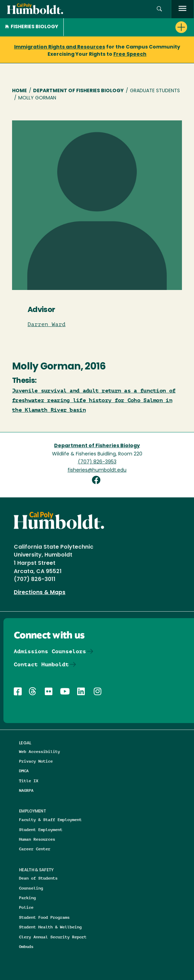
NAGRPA (26, 790)
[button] (159, 9)
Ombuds (26, 946)
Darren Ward (47, 324)
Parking (27, 898)
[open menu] (182, 9)
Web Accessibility (39, 751)
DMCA (24, 771)
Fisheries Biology (32, 27)
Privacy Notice (36, 761)
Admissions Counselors (50, 651)
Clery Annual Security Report (53, 937)
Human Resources (37, 839)
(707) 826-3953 (97, 462)
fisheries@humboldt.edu (97, 470)
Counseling (31, 888)
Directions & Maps (40, 593)
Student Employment (41, 830)
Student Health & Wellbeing (50, 927)
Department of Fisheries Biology (78, 91)
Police (26, 907)
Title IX (29, 781)
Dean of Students (38, 878)
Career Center (35, 849)
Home (19, 91)
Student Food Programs (44, 917)
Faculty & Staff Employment (50, 820)
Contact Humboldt (41, 664)
